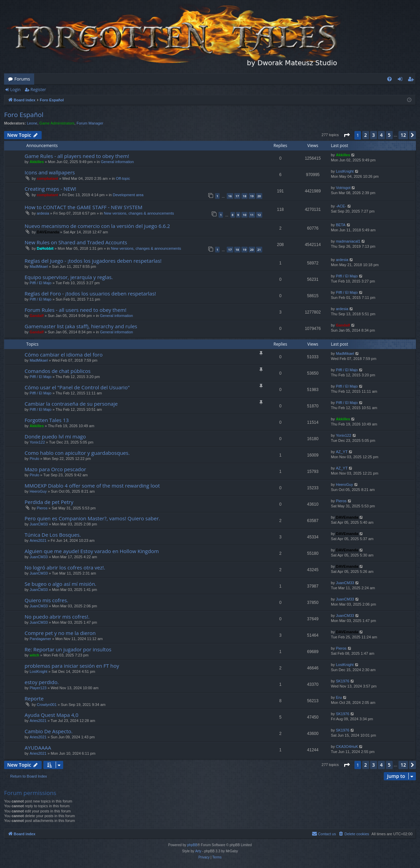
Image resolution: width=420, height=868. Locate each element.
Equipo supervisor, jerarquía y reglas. (69, 277)
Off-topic (123, 178)
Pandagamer (40, 639)
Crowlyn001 (47, 705)
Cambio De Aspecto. (49, 731)
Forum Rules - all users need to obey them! (75, 310)
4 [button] (381, 135)
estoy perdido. (42, 682)
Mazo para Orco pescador (55, 469)
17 (237, 196)
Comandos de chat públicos (58, 371)
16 (230, 196)
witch (34, 655)
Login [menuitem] (401, 80)
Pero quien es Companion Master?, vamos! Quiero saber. (92, 518)
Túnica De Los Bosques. (53, 535)
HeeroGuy (38, 491)
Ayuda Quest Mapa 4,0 (52, 715)
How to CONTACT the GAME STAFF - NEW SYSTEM (83, 207)
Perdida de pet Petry (49, 502)
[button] (347, 135)
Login (15, 90)
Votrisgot (343, 188)
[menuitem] (389, 79)
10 (244, 215)
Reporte (34, 698)
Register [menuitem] (412, 80)
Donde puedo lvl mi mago (55, 436)
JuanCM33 (39, 524)
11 (252, 215)
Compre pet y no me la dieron (60, 633)
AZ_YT (342, 452)
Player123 (38, 688)
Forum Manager (90, 123)
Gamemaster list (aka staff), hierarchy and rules (81, 326)
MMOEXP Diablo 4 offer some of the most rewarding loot (92, 486)
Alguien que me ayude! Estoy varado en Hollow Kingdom (92, 551)
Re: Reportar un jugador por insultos (68, 649)
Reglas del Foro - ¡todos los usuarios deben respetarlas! (90, 293)
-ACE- (341, 206)
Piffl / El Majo (41, 283)
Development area (128, 195)
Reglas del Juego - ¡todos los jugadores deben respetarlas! (93, 261)
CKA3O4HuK (347, 747)
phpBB (192, 845)
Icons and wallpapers (50, 172)
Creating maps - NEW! (50, 189)
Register (38, 90)
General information (117, 162)
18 (244, 196)
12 (259, 215)
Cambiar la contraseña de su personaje (71, 404)
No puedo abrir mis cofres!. (57, 617)
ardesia (43, 213)
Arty (198, 851)
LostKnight (345, 171)
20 (259, 196)
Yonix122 (37, 442)
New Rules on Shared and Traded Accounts (76, 242)
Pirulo (34, 459)
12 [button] (403, 135)
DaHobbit (45, 248)
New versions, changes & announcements (139, 213)
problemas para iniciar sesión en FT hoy (72, 666)
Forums (22, 79)
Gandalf (37, 316)
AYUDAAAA (38, 748)
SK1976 (343, 681)
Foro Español (24, 115)
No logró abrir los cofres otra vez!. (65, 567)
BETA (341, 225)
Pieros (42, 508)
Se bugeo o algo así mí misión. (60, 584)
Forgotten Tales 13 (47, 420)
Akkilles (37, 162)
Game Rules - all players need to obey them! (77, 156)
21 (259, 250)
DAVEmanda (48, 232)
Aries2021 (38, 540)
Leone (32, 123)
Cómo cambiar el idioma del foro (64, 355)
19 (252, 196)
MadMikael (39, 266)
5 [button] (389, 135)
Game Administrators (57, 123)
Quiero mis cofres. (46, 600)
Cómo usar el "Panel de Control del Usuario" (77, 387)
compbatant (47, 178)
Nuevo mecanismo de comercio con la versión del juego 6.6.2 (97, 226)
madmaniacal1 (348, 241)
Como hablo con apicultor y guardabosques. (77, 453)
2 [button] (366, 135)
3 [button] (374, 135)
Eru (339, 697)
